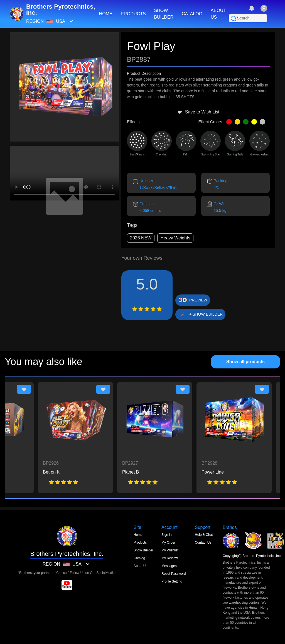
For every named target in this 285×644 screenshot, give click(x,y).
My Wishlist (170, 550)
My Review (170, 558)
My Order (168, 543)
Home (138, 535)
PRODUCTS (133, 14)
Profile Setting (172, 581)
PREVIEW (198, 300)
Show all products (245, 362)
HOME (106, 14)
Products (140, 543)
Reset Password (174, 574)
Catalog (139, 558)
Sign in (167, 535)
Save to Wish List (198, 112)
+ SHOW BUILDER (206, 314)
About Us (140, 566)
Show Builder (143, 550)
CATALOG (192, 14)
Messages (169, 566)
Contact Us (203, 543)
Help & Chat (204, 535)
